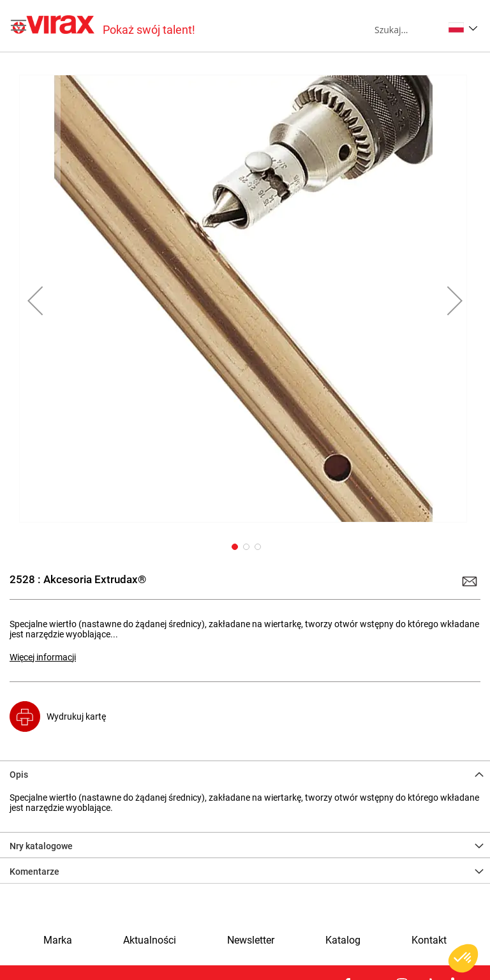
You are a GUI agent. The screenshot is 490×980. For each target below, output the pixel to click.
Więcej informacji (43, 657)
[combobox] (409, 29)
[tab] (245, 773)
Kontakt (429, 940)
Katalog (343, 940)
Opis (19, 775)
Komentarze (34, 872)
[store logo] (104, 26)
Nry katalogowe (41, 846)
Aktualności (150, 940)
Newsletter (251, 940)
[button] (463, 27)
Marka (58, 940)
